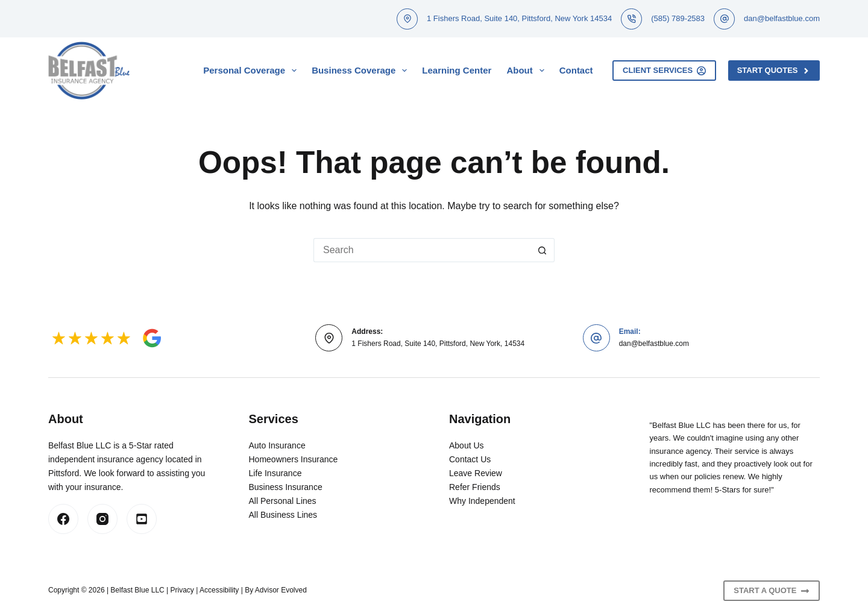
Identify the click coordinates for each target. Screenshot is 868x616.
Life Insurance (275, 473)
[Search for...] (422, 250)
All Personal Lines (283, 501)
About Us (467, 445)
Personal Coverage (252, 71)
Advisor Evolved (281, 590)
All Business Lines (283, 515)
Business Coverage (362, 71)
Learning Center (457, 70)
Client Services (664, 71)
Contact (576, 70)
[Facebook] (63, 519)
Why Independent (482, 501)
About (527, 71)
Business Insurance (286, 487)
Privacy (182, 590)
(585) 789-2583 (678, 18)
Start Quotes (774, 71)
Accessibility (219, 590)
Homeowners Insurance (294, 459)
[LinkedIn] (142, 519)
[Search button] (542, 250)
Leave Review (476, 473)
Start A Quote (772, 591)
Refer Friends (475, 487)
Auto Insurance (277, 445)
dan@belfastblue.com (782, 18)
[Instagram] (102, 519)
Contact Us (470, 459)
